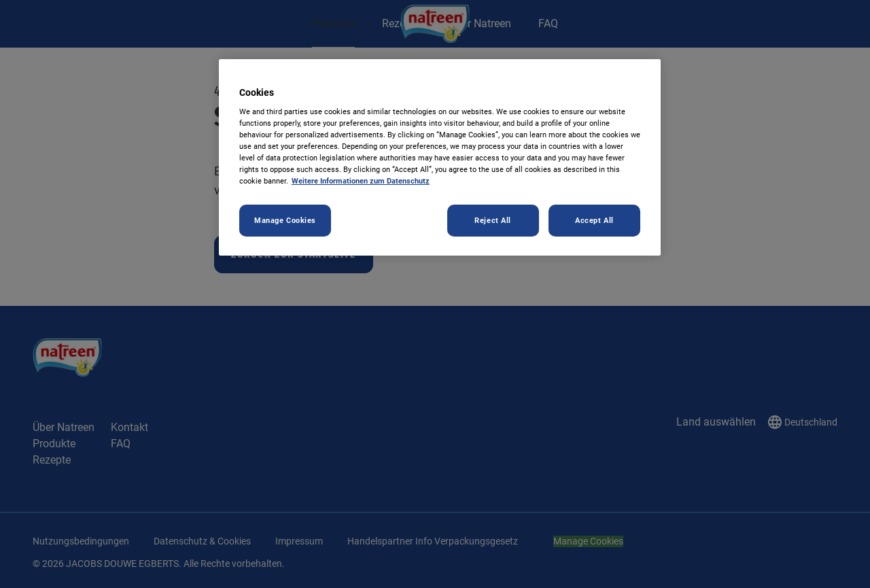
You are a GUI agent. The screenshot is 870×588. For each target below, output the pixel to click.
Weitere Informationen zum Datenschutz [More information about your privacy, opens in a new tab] (361, 181)
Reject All (493, 220)
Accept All (594, 220)
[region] (440, 158)
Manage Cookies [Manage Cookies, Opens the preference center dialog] (285, 220)
